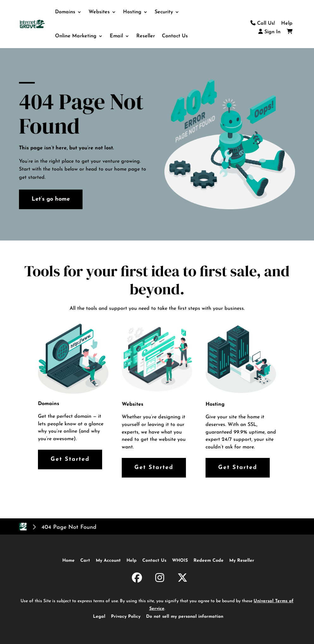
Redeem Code (209, 561)
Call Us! (263, 23)
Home (68, 561)
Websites (99, 12)
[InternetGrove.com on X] (182, 579)
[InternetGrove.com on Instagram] (160, 579)
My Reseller (242, 561)
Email (116, 36)
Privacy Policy (126, 617)
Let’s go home (51, 199)
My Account (108, 561)
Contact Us (175, 36)
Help (287, 23)
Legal (99, 617)
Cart (85, 561)
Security (164, 12)
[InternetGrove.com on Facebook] (137, 579)
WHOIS (180, 561)
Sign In (269, 32)
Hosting (132, 12)
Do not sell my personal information (185, 617)
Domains (65, 12)
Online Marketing (76, 36)
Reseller (146, 36)
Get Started (70, 459)
